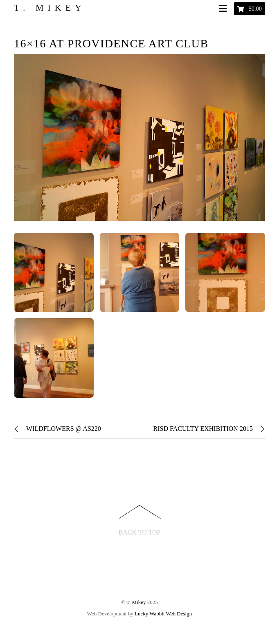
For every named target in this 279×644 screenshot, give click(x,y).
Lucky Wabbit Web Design (163, 614)
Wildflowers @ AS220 (57, 429)
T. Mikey (136, 602)
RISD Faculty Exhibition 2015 (209, 429)
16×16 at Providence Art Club (111, 43)
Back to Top (140, 532)
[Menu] (225, 9)
